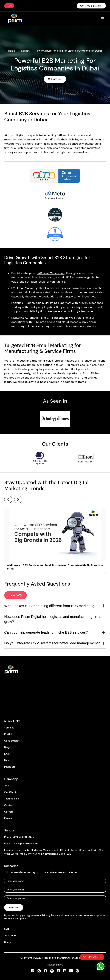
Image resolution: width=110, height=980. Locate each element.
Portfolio (9, 734)
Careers (9, 812)
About (8, 786)
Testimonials (12, 799)
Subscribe (14, 907)
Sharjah (9, 942)
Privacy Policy (55, 965)
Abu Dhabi (10, 935)
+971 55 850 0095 (23, 837)
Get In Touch (55, 79)
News (7, 760)
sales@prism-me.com (25, 843)
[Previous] (8, 500)
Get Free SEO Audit (91, 6)
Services (9, 728)
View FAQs (15, 595)
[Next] (18, 500)
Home (12, 51)
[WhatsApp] (101, 966)
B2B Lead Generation (51, 273)
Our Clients (11, 792)
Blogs (7, 747)
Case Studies (12, 741)
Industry (25, 51)
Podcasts (10, 767)
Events (8, 818)
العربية (9, 6)
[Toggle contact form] (92, 957)
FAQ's (7, 754)
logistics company (54, 144)
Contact (9, 805)
